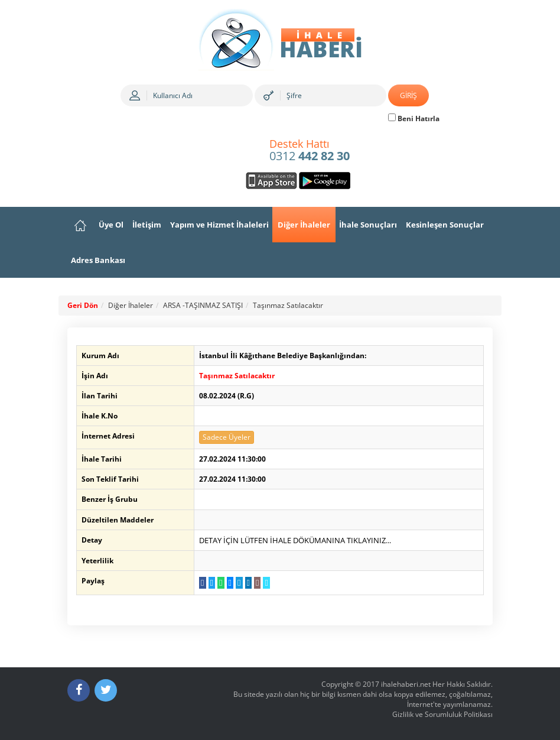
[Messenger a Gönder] (230, 583)
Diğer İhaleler (304, 225)
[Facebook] (79, 690)
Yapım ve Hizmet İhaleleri (219, 225)
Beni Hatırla (414, 119)
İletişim (147, 225)
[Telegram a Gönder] (239, 583)
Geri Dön (83, 305)
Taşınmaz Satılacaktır (288, 305)
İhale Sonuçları (368, 225)
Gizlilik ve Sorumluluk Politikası (442, 714)
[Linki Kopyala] (266, 583)
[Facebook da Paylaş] (202, 583)
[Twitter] (106, 690)
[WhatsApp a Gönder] (221, 583)
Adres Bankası (98, 260)
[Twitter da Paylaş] (212, 583)
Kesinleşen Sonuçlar (445, 225)
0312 (310, 151)
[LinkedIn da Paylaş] (248, 583)
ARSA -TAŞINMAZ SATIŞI (203, 305)
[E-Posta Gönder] (257, 583)
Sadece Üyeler (227, 437)
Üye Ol (111, 225)
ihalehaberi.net (406, 684)
